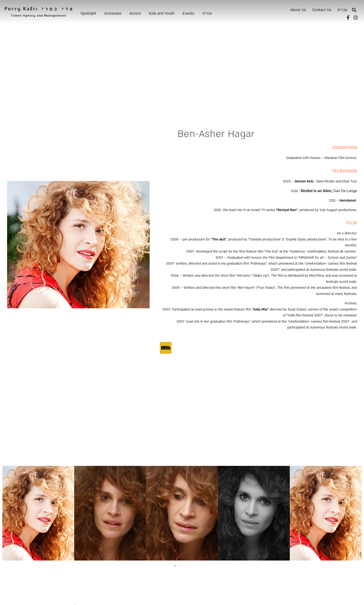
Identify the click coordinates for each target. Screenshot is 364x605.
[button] (354, 10)
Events (188, 13)
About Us (298, 10)
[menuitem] (207, 13)
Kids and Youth (162, 13)
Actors (135, 13)
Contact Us (322, 10)
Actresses (113, 13)
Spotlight (88, 13)
